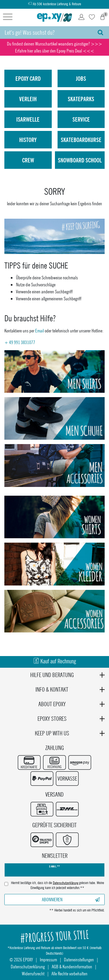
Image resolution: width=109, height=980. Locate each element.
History (28, 140)
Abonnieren (71, 899)
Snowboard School (80, 160)
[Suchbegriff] (46, 33)
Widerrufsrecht (33, 973)
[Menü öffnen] (8, 17)
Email (40, 331)
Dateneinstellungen (79, 959)
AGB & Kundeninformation (72, 966)
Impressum (48, 959)
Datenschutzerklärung (28, 966)
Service (81, 119)
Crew (28, 160)
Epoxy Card (28, 78)
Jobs (81, 78)
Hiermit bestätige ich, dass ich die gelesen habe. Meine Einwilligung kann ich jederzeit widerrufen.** (58, 885)
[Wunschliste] (92, 17)
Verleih (28, 99)
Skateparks (81, 99)
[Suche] (100, 33)
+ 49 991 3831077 (20, 342)
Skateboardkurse (81, 140)
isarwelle (28, 119)
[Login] (81, 17)
